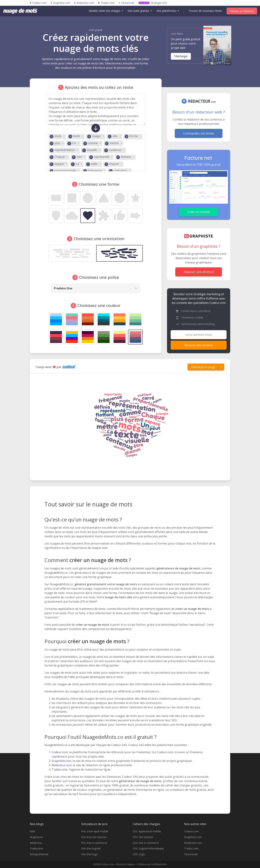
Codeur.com (60, 752)
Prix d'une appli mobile (95, 831)
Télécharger (181, 56)
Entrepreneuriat (39, 854)
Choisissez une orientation (99, 239)
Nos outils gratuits (139, 11)
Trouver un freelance (242, 11)
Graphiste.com (61, 761)
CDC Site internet (143, 837)
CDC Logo (139, 854)
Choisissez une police (99, 277)
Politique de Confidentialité (152, 864)
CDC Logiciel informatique (148, 848)
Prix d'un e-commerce (94, 843)
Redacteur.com (62, 765)
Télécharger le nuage (203, 367)
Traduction (36, 848)
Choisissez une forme (99, 184)
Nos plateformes (167, 11)
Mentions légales (126, 864)
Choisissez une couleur (99, 305)
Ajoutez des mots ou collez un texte (99, 87)
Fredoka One (63, 288)
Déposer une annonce (199, 272)
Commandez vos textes (199, 133)
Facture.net (191, 854)
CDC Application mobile (147, 831)
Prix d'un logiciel (91, 848)
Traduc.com (59, 769)
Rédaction (36, 843)
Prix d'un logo (89, 854)
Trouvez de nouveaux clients (205, 11)
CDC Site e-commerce (146, 843)
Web (32, 831)
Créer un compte (199, 212)
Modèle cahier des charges (105, 11)
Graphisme (36, 837)
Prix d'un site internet (94, 837)
